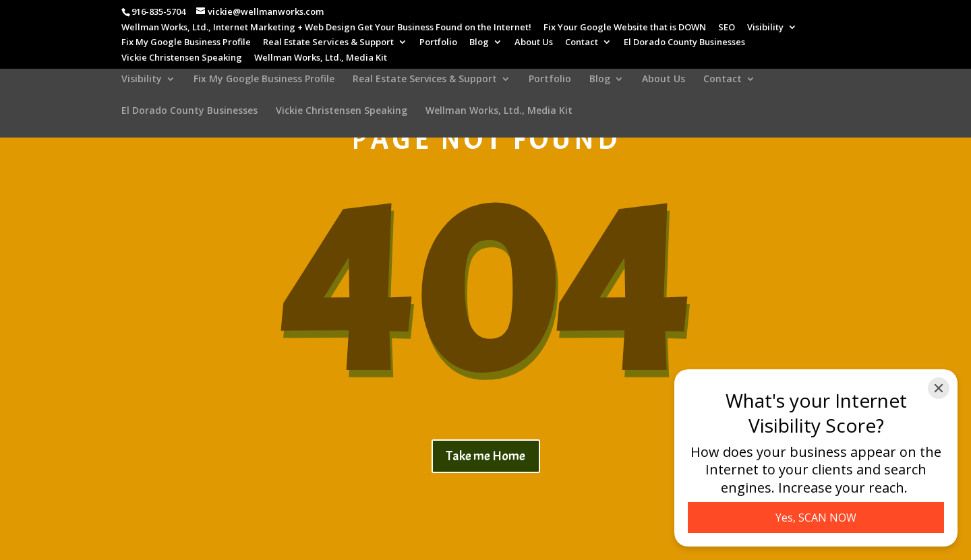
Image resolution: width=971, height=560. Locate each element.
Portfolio (438, 43)
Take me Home (486, 456)
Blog (479, 43)
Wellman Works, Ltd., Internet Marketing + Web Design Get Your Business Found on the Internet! (326, 28)
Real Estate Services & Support (328, 43)
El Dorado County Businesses (684, 43)
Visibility (765, 28)
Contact (582, 43)
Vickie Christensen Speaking (182, 58)
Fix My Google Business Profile (186, 43)
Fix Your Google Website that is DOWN (625, 28)
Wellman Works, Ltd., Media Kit (321, 58)
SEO (727, 28)
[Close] (939, 388)
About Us (534, 43)
